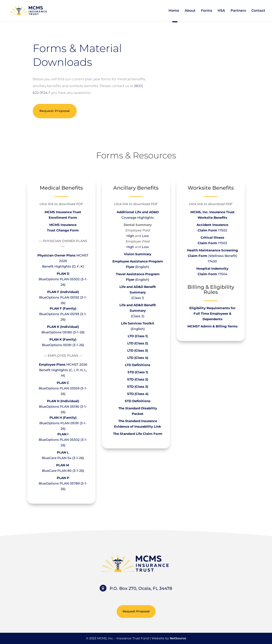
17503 (212, 243)
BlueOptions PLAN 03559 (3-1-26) (63, 388)
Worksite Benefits (212, 218)
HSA (221, 11)
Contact (258, 11)
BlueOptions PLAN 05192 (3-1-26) (63, 297)
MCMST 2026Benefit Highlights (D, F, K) (63, 261)
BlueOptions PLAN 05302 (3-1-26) (63, 279)
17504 (212, 274)
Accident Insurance (212, 225)
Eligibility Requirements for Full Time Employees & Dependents (212, 314)
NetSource (178, 638)
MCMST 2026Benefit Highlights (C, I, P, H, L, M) (63, 370)
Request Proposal (55, 111)
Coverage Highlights (138, 218)
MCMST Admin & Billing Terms (212, 326)
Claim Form (208, 230)
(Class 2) (138, 311)
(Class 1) (138, 292)
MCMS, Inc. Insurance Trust (212, 212)
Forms (207, 11)
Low (145, 236)
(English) (138, 329)
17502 (223, 230)
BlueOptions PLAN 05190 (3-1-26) (63, 407)
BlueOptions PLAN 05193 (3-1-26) (63, 314)
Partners (238, 11)
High (130, 236)
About (190, 11)
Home (174, 11)
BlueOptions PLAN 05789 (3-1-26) (63, 483)
